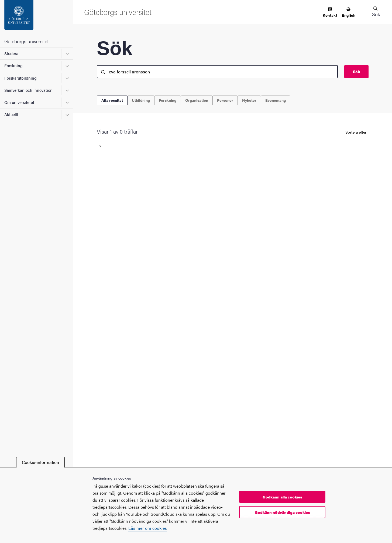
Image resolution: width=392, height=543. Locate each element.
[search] (217, 72)
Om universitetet (19, 102)
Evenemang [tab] (276, 100)
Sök (356, 72)
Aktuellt (11, 114)
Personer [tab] (225, 100)
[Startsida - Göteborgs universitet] (37, 18)
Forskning (13, 65)
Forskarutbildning (20, 78)
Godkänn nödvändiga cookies (282, 512)
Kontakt (330, 13)
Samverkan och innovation (28, 90)
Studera (11, 53)
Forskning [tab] (168, 100)
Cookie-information (40, 462)
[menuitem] (330, 13)
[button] (376, 12)
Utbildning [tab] (141, 100)
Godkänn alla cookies (282, 497)
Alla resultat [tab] (112, 100)
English (348, 13)
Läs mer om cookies (148, 528)
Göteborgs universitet (26, 41)
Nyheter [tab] (249, 100)
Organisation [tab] (197, 100)
